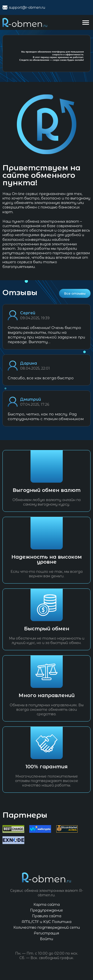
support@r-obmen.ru (27, 7)
